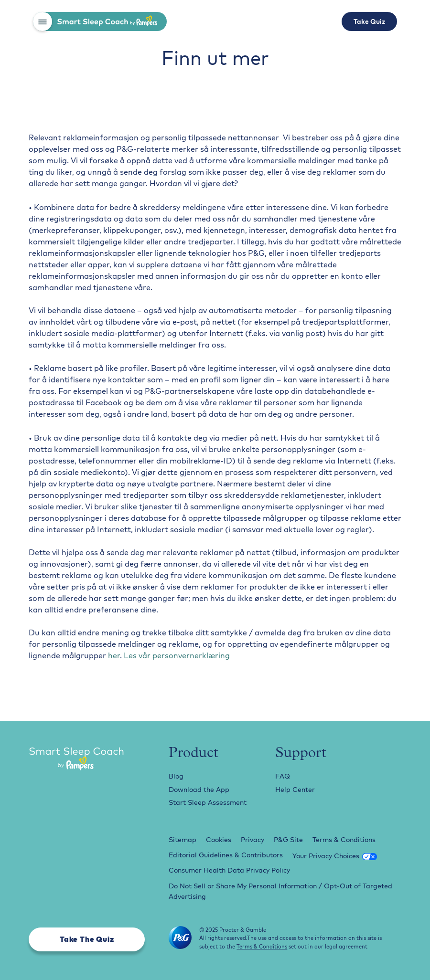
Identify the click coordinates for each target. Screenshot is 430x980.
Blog (176, 776)
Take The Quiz (87, 939)
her (114, 655)
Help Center (295, 790)
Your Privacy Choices (326, 856)
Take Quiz (369, 21)
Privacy (253, 840)
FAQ (283, 776)
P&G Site (288, 840)
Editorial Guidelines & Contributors (226, 855)
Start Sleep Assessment (208, 802)
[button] (43, 21)
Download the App (199, 790)
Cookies (219, 840)
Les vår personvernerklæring (177, 655)
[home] (109, 21)
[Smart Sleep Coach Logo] (87, 760)
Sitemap (183, 840)
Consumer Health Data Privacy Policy (229, 870)
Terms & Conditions (344, 840)
